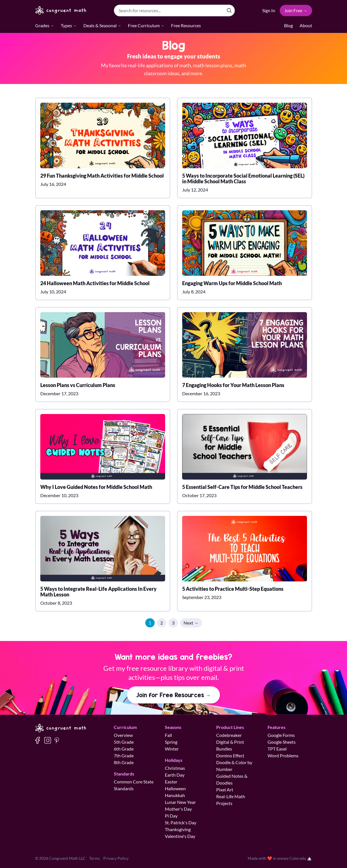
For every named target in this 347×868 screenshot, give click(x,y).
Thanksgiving (178, 829)
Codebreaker (229, 735)
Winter (172, 749)
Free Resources (186, 25)
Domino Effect (230, 755)
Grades (45, 25)
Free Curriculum (146, 25)
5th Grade (124, 742)
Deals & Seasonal (102, 25)
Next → (191, 623)
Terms (94, 858)
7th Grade (124, 755)
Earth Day (175, 775)
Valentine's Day (180, 836)
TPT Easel (277, 749)
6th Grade (124, 749)
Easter (171, 782)
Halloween (175, 788)
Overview (123, 735)
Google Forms (281, 735)
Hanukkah (175, 795)
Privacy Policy (116, 858)
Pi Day (171, 816)
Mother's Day (178, 809)
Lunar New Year (180, 802)
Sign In (269, 10)
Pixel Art (225, 790)
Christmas (175, 768)
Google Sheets (282, 742)
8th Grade (124, 762)
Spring (171, 742)
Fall (168, 735)
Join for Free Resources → (173, 695)
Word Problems (283, 755)
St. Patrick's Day (181, 822)
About (306, 25)
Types (69, 25)
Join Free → (296, 10)
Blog (288, 25)
